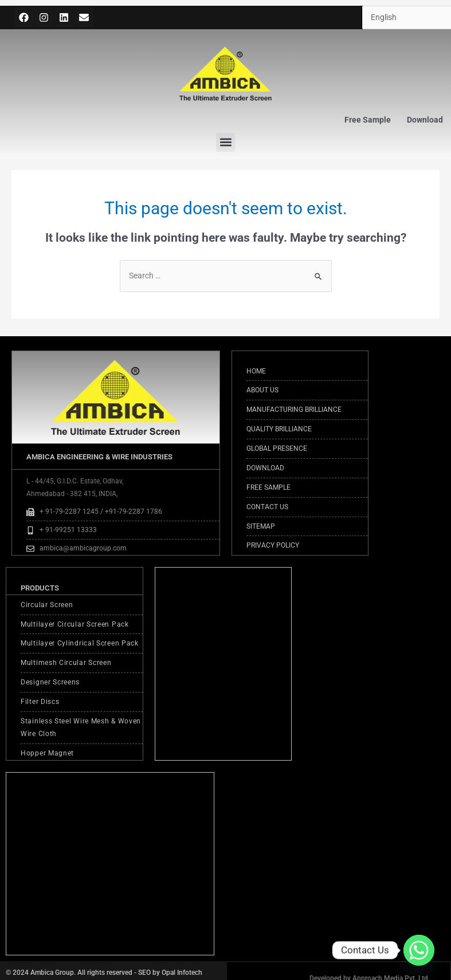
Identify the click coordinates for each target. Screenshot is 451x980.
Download (425, 120)
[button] (225, 142)
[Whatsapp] (419, 950)
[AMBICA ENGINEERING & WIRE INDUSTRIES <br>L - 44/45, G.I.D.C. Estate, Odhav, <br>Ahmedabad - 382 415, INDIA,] (110, 864)
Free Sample (368, 120)
